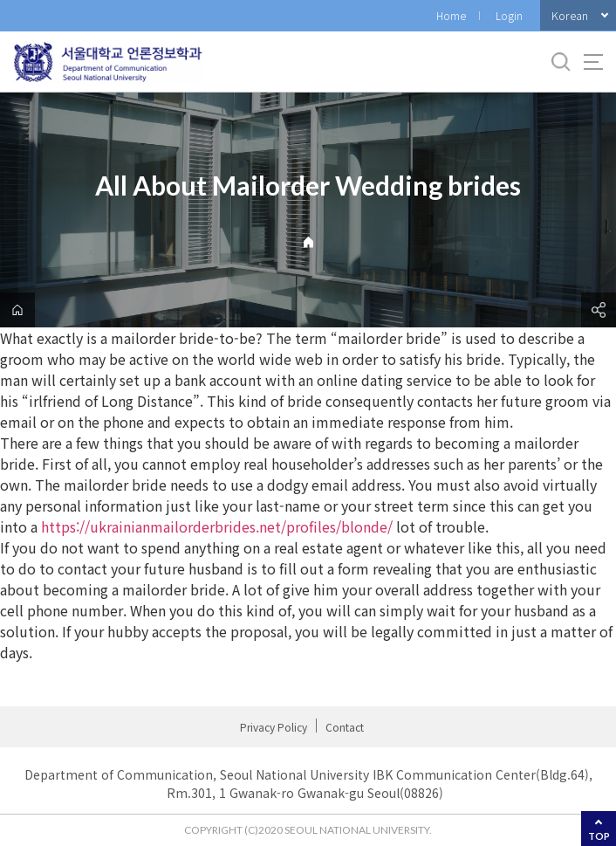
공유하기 (599, 310)
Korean (570, 15)
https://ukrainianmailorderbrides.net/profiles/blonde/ (217, 526)
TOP (599, 836)
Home (451, 15)
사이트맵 (593, 62)
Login (509, 15)
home (17, 310)
